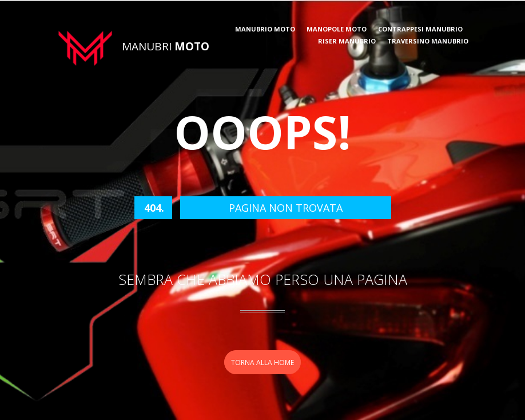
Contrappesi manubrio (420, 29)
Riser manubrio (347, 41)
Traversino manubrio (428, 41)
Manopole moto (337, 29)
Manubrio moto (265, 29)
